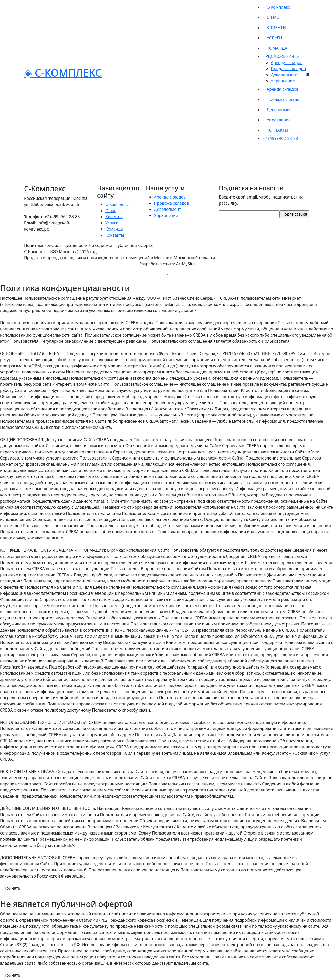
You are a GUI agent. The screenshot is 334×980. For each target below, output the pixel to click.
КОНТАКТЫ (277, 130)
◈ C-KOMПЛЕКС (63, 73)
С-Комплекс (278, 7)
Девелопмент (284, 75)
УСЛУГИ (274, 38)
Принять (12, 888)
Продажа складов (288, 69)
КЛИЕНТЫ (276, 28)
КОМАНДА (277, 48)
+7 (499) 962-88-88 (280, 138)
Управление (283, 81)
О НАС (273, 17)
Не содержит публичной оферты (121, 245)
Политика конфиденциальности (56, 245)
